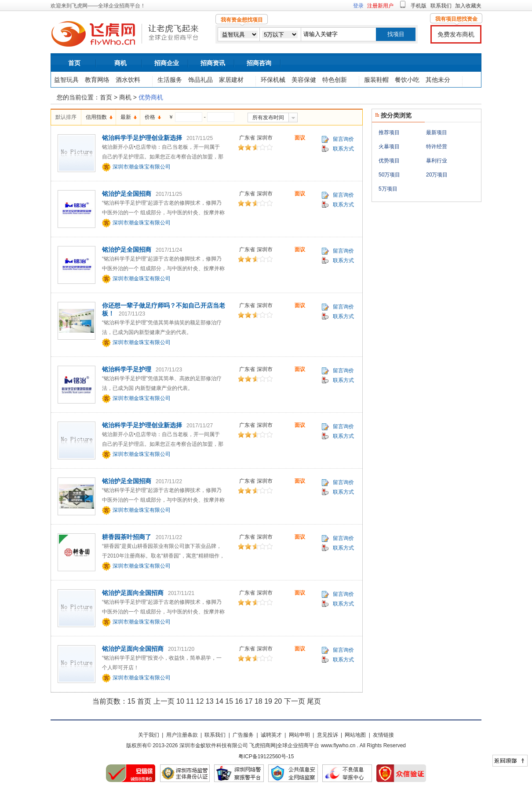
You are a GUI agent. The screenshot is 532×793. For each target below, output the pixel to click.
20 (278, 701)
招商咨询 (259, 63)
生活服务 (170, 80)
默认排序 (66, 117)
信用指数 (96, 117)
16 (239, 701)
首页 (74, 63)
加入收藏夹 (468, 6)
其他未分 (438, 80)
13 (210, 701)
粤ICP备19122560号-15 (266, 756)
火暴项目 (389, 147)
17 (249, 701)
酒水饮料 (128, 80)
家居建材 (231, 80)
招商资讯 (213, 63)
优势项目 (389, 161)
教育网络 (97, 80)
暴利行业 (437, 161)
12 (200, 701)
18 (259, 701)
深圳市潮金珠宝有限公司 (142, 167)
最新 (126, 117)
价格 (150, 117)
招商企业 (167, 63)
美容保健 (304, 80)
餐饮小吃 (407, 80)
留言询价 (343, 139)
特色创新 (335, 80)
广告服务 (243, 735)
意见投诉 (328, 735)
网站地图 (355, 735)
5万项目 (388, 189)
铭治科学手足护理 (127, 369)
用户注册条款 (182, 735)
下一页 (295, 701)
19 (268, 701)
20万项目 (437, 175)
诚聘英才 (271, 735)
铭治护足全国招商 (127, 194)
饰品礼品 (200, 80)
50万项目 (389, 175)
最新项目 (437, 132)
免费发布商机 (456, 34)
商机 (120, 63)
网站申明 (299, 735)
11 (190, 701)
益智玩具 (66, 80)
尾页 (314, 701)
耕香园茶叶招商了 (127, 537)
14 (219, 701)
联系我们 (441, 6)
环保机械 (273, 80)
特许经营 (437, 147)
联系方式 (343, 149)
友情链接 (383, 735)
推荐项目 (389, 132)
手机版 (419, 6)
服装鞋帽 (376, 80)
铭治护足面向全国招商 (133, 593)
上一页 (164, 701)
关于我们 (149, 735)
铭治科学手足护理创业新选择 (142, 138)
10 (180, 701)
